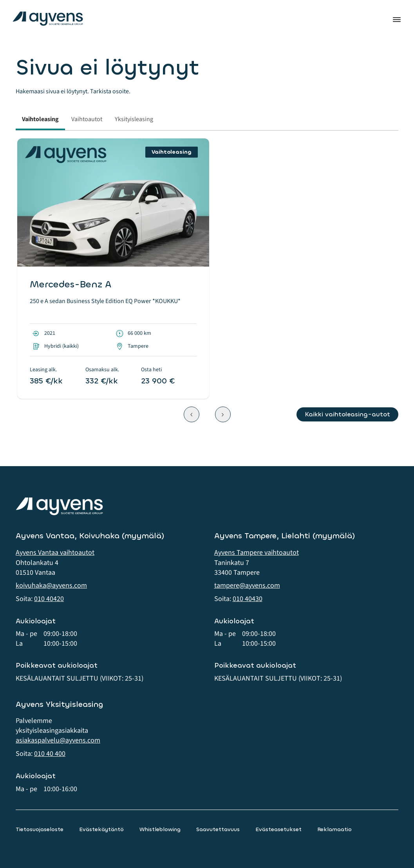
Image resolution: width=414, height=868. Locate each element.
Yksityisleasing (134, 119)
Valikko (397, 20)
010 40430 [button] (248, 599)
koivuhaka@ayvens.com (51, 586)
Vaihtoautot (87, 119)
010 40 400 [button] (50, 754)
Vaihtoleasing (40, 119)
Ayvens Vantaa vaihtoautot (55, 553)
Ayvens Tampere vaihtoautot (257, 553)
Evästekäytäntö (101, 829)
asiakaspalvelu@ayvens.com (58, 740)
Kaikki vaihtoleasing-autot (347, 414)
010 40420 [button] (49, 599)
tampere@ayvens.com (247, 586)
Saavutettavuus (218, 829)
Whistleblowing (160, 829)
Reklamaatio (334, 829)
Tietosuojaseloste (40, 829)
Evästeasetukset (278, 829)
